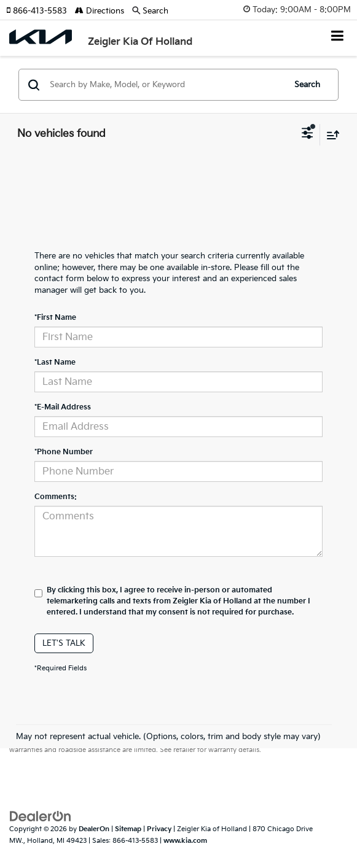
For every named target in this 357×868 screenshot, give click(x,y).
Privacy (159, 829)
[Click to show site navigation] (338, 37)
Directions (100, 11)
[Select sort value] (330, 135)
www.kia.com (185, 841)
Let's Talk (64, 643)
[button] (41, 11)
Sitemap (128, 829)
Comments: (56, 497)
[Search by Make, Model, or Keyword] (165, 85)
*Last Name (55, 362)
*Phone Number (64, 452)
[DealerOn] (41, 816)
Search (307, 85)
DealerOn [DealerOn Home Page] (94, 829)
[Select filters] (308, 134)
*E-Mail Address (63, 407)
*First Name (55, 318)
